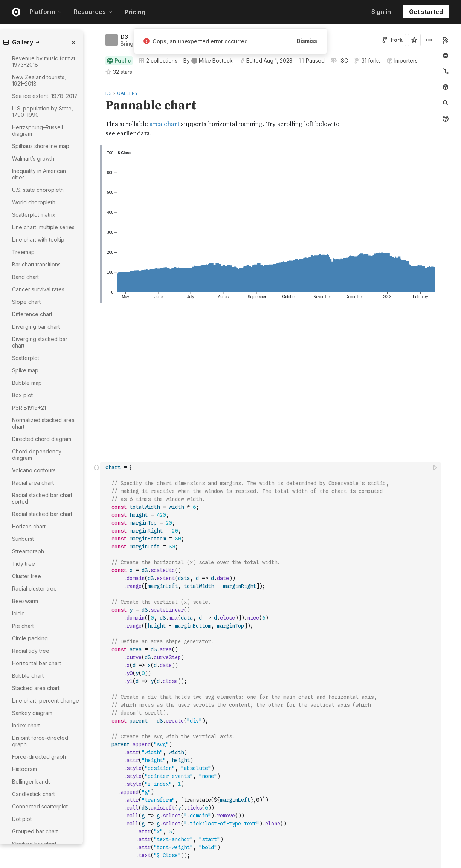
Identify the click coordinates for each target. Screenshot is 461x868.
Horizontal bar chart (37, 663)
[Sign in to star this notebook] (414, 40)
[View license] (343, 61)
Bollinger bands (31, 782)
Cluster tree (27, 576)
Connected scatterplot (40, 806)
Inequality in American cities (39, 174)
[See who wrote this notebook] (208, 61)
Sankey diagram (32, 713)
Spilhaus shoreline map (41, 146)
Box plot (22, 395)
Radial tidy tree (31, 651)
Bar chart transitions (36, 264)
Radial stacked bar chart (42, 514)
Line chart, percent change (46, 700)
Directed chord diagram (42, 439)
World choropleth (34, 202)
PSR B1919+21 (29, 408)
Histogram (24, 769)
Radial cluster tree (34, 589)
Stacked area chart (36, 688)
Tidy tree (24, 564)
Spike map (25, 370)
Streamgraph (28, 551)
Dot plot (22, 819)
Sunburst (23, 539)
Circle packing (30, 638)
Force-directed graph (39, 757)
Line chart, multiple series (43, 227)
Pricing (135, 12)
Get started (426, 12)
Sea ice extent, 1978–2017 (45, 96)
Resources (93, 12)
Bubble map (27, 383)
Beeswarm (25, 601)
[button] (97, 85)
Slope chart (26, 302)
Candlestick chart (34, 794)
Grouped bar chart (35, 831)
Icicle (18, 613)
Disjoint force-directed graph (40, 741)
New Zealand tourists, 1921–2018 (39, 80)
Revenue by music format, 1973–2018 (44, 61)
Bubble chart (28, 676)
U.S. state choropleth (38, 190)
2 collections (158, 61)
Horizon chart (29, 526)
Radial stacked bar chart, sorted (43, 498)
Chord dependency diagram (37, 455)
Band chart (25, 277)
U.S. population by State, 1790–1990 (43, 112)
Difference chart (32, 314)
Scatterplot (26, 358)
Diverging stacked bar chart (40, 342)
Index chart (26, 725)
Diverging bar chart (36, 327)
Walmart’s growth (33, 158)
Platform (46, 12)
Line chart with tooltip (38, 240)
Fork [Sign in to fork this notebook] (392, 40)
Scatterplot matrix (34, 215)
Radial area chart (33, 483)
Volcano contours (34, 470)
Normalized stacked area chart (43, 423)
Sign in (381, 12)
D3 (124, 37)
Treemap (23, 252)
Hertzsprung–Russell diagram (37, 130)
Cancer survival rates (38, 289)
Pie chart (23, 626)
